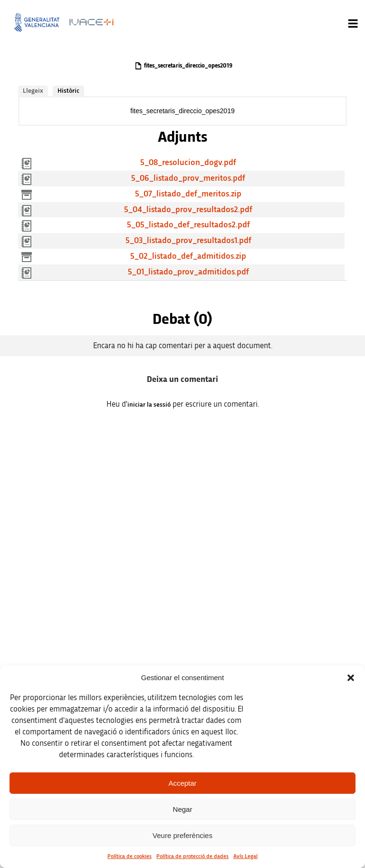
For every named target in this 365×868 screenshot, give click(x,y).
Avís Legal (245, 856)
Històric (68, 91)
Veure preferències (182, 835)
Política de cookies (130, 856)
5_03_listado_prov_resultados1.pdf (188, 241)
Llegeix (33, 91)
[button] (351, 678)
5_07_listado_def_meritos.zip (188, 194)
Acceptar (182, 783)
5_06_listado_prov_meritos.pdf (188, 178)
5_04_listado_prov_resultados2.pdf (188, 210)
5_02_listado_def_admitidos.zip (188, 256)
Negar (183, 809)
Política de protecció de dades (192, 856)
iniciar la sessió (149, 405)
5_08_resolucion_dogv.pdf (188, 163)
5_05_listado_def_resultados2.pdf (188, 225)
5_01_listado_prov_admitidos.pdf (188, 272)
